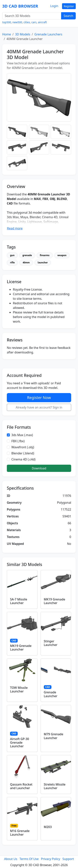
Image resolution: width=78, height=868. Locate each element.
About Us (11, 859)
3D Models (23, 34)
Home (7, 34)
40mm (26, 263)
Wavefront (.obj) (23, 447)
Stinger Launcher (51, 643)
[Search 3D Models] (32, 16)
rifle (12, 263)
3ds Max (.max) (22, 435)
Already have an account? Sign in (39, 407)
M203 (48, 827)
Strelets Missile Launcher (55, 786)
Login (54, 6)
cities (27, 22)
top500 (7, 22)
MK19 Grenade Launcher (55, 601)
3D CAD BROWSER (20, 6)
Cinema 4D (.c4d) (23, 459)
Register (69, 6)
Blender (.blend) (23, 453)
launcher (43, 263)
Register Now (39, 398)
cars (34, 22)
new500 (17, 22)
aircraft (42, 22)
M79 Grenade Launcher (54, 736)
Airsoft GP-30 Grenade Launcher (20, 743)
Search (68, 16)
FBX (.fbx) (18, 441)
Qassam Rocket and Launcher (21, 786)
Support (68, 859)
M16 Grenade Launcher (20, 833)
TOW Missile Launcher (19, 689)
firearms (45, 255)
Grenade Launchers (48, 34)
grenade (27, 255)
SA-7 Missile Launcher (19, 601)
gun (12, 255)
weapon (62, 255)
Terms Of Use (29, 859)
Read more (15, 228)
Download (39, 468)
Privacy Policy (51, 859)
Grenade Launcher (51, 694)
